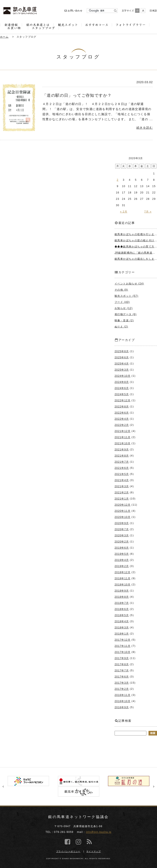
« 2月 (124, 212)
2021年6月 (122, 468)
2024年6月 (122, 388)
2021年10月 (123, 443)
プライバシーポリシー (68, 851)
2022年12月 (123, 400)
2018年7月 (122, 603)
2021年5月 (122, 474)
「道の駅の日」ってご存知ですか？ (77, 95)
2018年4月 (122, 621)
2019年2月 (122, 566)
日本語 (153, 11)
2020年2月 (122, 542)
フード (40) (122, 302)
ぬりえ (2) (121, 327)
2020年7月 (122, 529)
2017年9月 (122, 658)
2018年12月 (123, 572)
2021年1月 (122, 499)
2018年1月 (122, 634)
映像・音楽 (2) (124, 320)
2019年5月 (122, 554)
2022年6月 (122, 413)
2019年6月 (122, 548)
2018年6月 (122, 609)
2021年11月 (123, 437)
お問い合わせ (73, 11)
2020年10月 (123, 517)
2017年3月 (122, 683)
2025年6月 (122, 357)
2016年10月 (123, 701)
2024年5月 (122, 394)
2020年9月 (122, 523)
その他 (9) (121, 290)
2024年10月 (123, 376)
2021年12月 (123, 431)
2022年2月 (122, 425)
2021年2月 (122, 493)
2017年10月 (123, 652)
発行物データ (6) (126, 314)
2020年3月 (122, 535)
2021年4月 (122, 480)
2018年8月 (122, 597)
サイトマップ (94, 851)
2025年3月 (122, 370)
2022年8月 (122, 407)
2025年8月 (122, 351)
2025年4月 (122, 364)
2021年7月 (122, 462)
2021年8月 (122, 456)
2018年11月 (123, 578)
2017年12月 (123, 640)
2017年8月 (122, 664)
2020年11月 (123, 511)
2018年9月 (122, 591)
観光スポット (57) (126, 296)
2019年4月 (122, 560)
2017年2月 (122, 689)
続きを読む (145, 128)
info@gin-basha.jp (99, 832)
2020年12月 (123, 505)
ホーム (4, 37)
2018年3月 (122, 628)
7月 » (148, 212)
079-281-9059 (64, 832)
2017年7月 (122, 671)
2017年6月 (122, 677)
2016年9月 (122, 707)
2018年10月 (123, 585)
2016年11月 (123, 695)
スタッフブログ (27, 37)
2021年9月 (122, 450)
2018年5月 (122, 615)
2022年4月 (122, 419)
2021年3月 (122, 486)
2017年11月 (123, 646)
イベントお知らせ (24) (129, 284)
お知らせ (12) (124, 308)
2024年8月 (122, 382)
